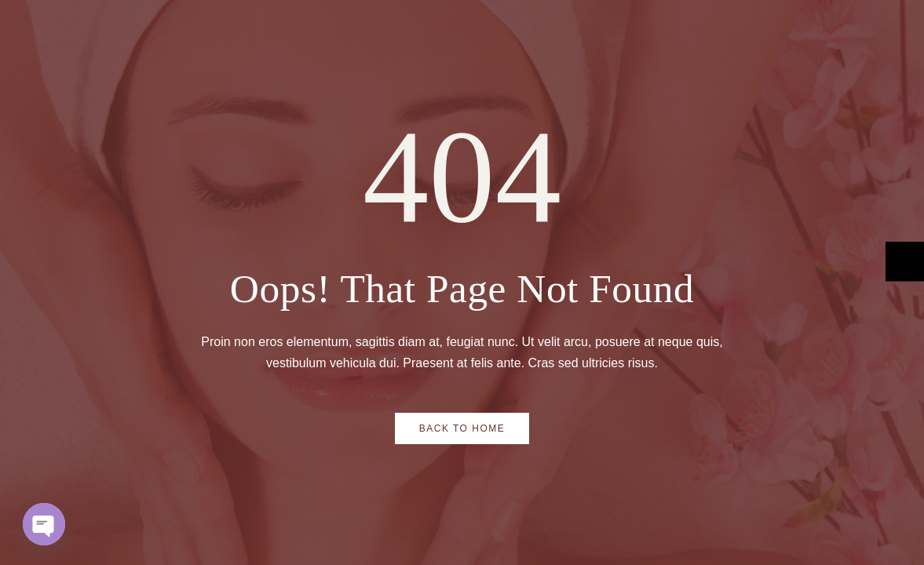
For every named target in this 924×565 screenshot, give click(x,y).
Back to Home (462, 428)
